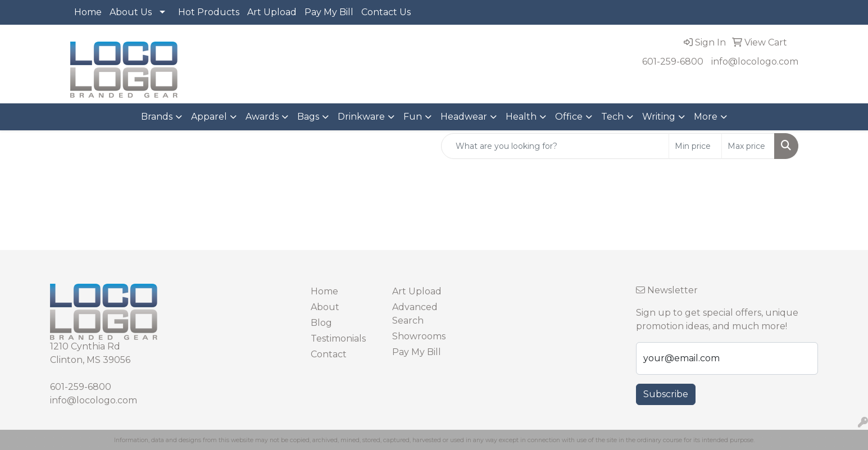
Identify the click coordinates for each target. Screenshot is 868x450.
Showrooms (419, 336)
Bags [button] (308, 117)
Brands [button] (157, 117)
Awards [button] (262, 117)
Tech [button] (612, 117)
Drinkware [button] (361, 117)
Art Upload (272, 12)
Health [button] (521, 117)
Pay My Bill (329, 12)
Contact (329, 354)
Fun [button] (413, 117)
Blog (321, 323)
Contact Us (386, 12)
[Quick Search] (555, 146)
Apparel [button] (209, 117)
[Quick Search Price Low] (695, 146)
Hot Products (209, 12)
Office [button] (569, 117)
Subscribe (666, 394)
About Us (131, 12)
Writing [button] (659, 117)
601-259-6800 (673, 62)
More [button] (706, 117)
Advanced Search (415, 314)
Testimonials (338, 338)
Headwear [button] (464, 117)
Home (88, 12)
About (325, 307)
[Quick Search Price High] (748, 146)
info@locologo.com (755, 62)
